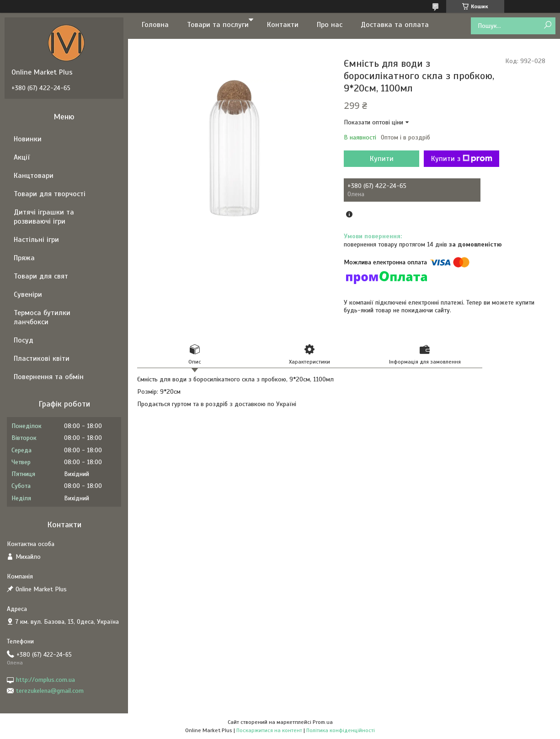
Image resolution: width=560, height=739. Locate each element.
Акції (22, 157)
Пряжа (24, 258)
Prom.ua (323, 722)
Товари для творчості (50, 194)
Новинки (28, 139)
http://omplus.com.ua (45, 680)
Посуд (24, 340)
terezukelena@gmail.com (50, 691)
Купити (382, 159)
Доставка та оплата (395, 25)
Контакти (283, 25)
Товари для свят (41, 276)
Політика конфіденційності (341, 730)
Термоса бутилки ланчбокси (42, 317)
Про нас (330, 25)
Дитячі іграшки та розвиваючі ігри (44, 217)
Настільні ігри (36, 240)
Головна (155, 25)
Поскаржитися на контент (269, 730)
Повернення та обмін (49, 377)
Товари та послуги (218, 25)
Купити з (462, 159)
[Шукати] (547, 25)
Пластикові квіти (42, 359)
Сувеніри (28, 295)
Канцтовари (34, 176)
